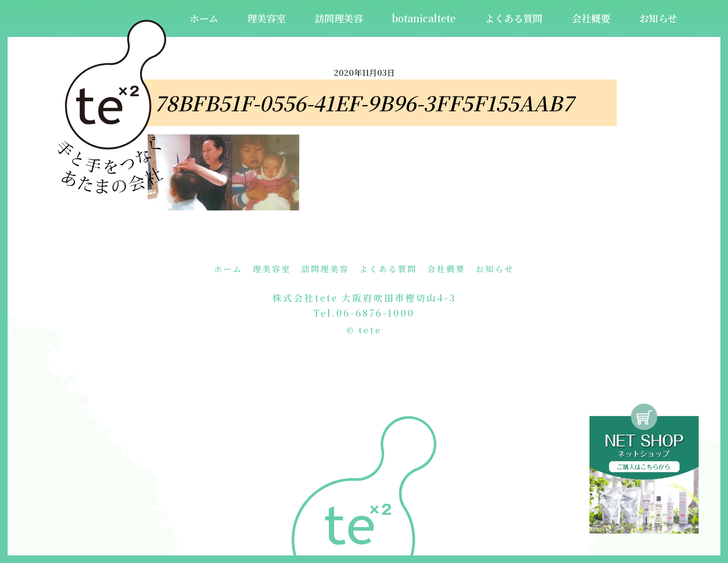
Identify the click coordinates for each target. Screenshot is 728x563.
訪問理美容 (339, 18)
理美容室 (266, 18)
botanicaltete (424, 18)
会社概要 (591, 18)
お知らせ (658, 18)
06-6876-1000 (375, 313)
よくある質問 (514, 18)
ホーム (204, 18)
